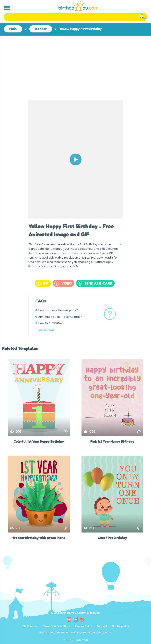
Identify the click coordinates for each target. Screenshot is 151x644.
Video (63, 283)
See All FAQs (46, 330)
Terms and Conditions (56, 626)
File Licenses (30, 626)
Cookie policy (120, 626)
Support (102, 626)
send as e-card (95, 283)
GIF (42, 283)
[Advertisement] (75, 65)
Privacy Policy (83, 626)
